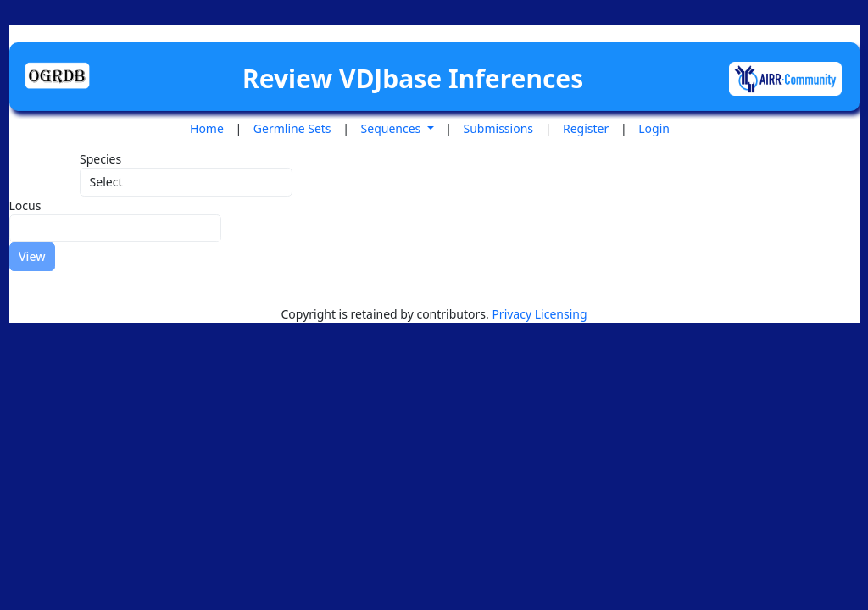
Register (586, 128)
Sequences (392, 128)
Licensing (561, 314)
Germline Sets (292, 128)
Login (654, 128)
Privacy (513, 314)
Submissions (499, 128)
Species (100, 159)
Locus (25, 205)
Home (207, 128)
